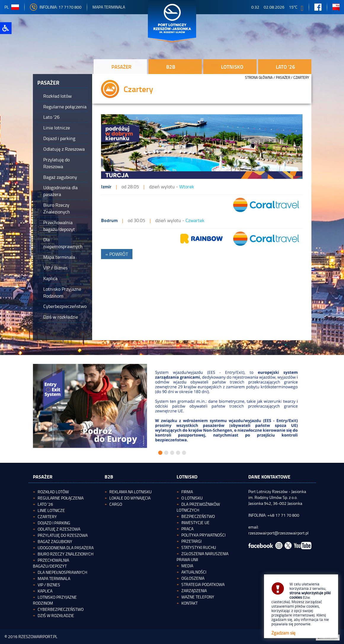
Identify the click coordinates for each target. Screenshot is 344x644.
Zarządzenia (194, 591)
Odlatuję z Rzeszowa (59, 529)
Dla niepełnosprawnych (62, 572)
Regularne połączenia (61, 498)
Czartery (47, 517)
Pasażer (283, 77)
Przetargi (191, 541)
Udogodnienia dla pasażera (66, 548)
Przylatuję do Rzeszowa (63, 535)
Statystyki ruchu (199, 547)
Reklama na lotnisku (131, 492)
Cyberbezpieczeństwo (61, 609)
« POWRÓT (117, 254)
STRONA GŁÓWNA (259, 77)
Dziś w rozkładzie (56, 615)
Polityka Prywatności (203, 535)
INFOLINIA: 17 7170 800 (56, 7)
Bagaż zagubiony (55, 541)
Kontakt (189, 603)
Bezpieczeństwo (198, 516)
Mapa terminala (54, 578)
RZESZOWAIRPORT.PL (38, 636)
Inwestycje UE (195, 522)
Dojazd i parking (54, 523)
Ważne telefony (198, 597)
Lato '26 (45, 504)
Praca (187, 529)
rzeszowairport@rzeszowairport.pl (278, 533)
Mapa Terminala (109, 7)
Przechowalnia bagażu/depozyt (51, 563)
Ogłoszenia (193, 578)
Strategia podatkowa (203, 584)
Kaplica (45, 591)
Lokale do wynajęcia (130, 498)
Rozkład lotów (53, 492)
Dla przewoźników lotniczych (198, 507)
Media (187, 566)
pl (12, 7)
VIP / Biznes (49, 585)
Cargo (116, 504)
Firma (187, 492)
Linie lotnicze (51, 510)
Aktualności (194, 572)
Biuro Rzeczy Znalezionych (65, 554)
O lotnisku (192, 498)
